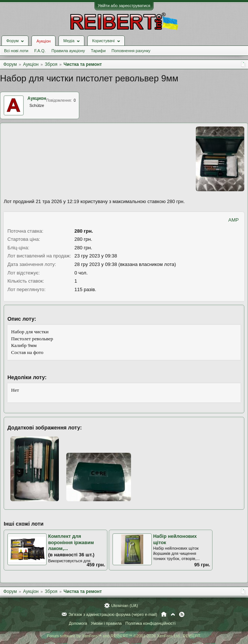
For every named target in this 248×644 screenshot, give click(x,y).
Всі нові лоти (16, 51)
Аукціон (43, 41)
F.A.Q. (40, 51)
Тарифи (98, 51)
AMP (234, 220)
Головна (164, 614)
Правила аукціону (68, 51)
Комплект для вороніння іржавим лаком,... (71, 542)
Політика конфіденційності (150, 623)
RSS (182, 614)
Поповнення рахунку (131, 51)
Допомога (78, 623)
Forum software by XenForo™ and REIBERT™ (124, 636)
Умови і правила (106, 623)
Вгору (173, 614)
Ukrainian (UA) (124, 606)
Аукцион (37, 98)
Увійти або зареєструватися (124, 6)
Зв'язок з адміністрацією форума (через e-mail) (113, 614)
